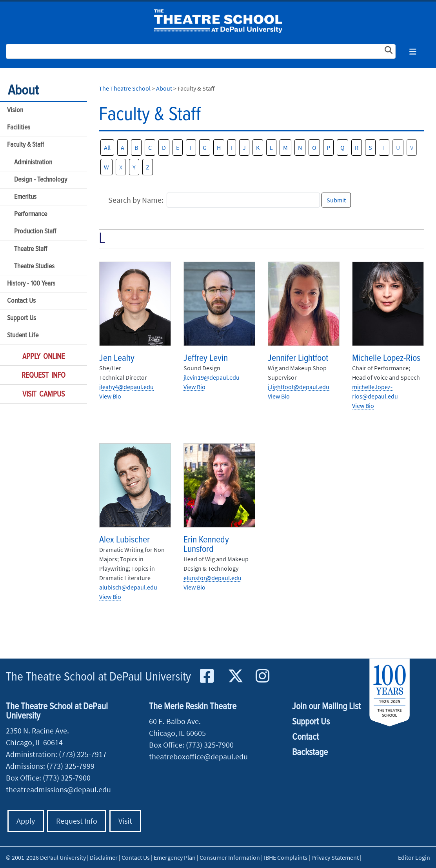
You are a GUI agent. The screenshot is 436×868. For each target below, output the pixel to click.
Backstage (310, 752)
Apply (26, 821)
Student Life (23, 336)
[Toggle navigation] (413, 52)
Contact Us (21, 301)
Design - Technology (41, 180)
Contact (305, 737)
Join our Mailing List (326, 707)
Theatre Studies (34, 267)
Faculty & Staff (25, 145)
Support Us (22, 318)
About (23, 91)
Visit (125, 821)
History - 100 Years (31, 284)
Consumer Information (230, 857)
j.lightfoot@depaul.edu (299, 387)
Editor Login (414, 857)
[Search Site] (201, 51)
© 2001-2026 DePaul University (46, 857)
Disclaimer (104, 857)
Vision (15, 110)
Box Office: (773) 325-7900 (48, 778)
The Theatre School (218, 21)
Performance (31, 214)
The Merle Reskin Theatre (193, 707)
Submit (336, 200)
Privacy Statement (335, 857)
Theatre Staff (31, 249)
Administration (33, 163)
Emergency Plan (175, 857)
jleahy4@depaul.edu (126, 387)
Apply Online (44, 357)
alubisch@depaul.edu (128, 587)
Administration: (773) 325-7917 (56, 754)
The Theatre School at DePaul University (98, 677)
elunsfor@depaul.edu (213, 578)
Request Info (44, 376)
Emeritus (25, 197)
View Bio (110, 396)
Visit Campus (44, 395)
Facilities (19, 128)
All (107, 147)
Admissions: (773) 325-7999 (50, 766)
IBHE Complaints (286, 857)
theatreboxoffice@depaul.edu (198, 756)
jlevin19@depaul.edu (212, 377)
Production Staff (35, 232)
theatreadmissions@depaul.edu (58, 789)
